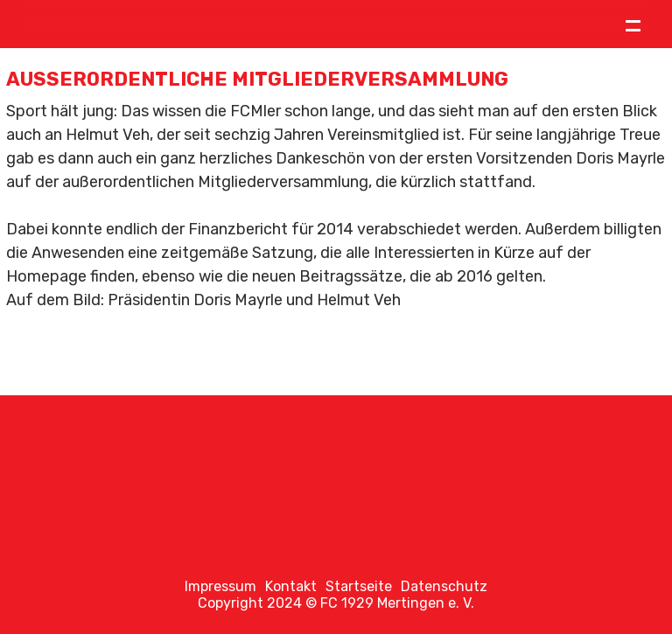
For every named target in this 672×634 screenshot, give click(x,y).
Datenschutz (444, 586)
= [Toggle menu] (633, 24)
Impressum (220, 586)
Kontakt (291, 586)
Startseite (359, 586)
